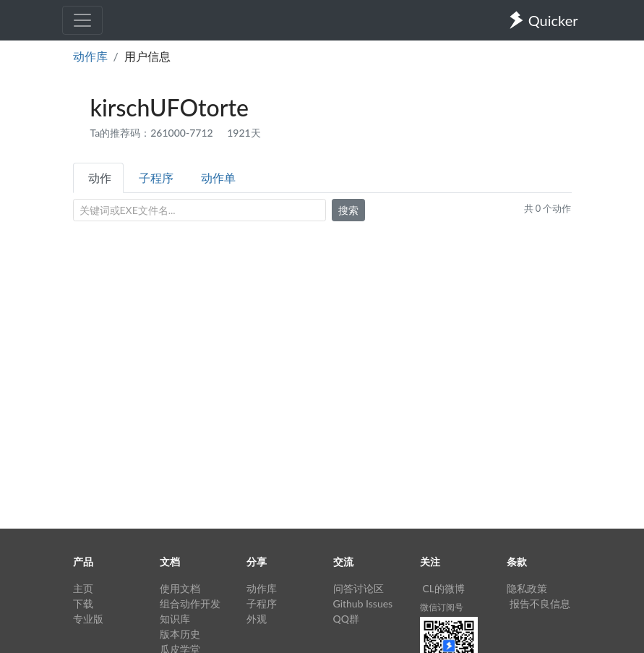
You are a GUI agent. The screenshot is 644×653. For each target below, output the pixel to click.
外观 (257, 619)
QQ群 (346, 619)
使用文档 (180, 588)
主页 (83, 588)
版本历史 (180, 634)
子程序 (156, 178)
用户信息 (147, 56)
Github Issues (363, 603)
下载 (83, 603)
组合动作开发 (190, 603)
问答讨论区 (359, 588)
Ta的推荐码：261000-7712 (153, 133)
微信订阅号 (442, 607)
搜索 (348, 210)
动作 (100, 178)
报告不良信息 (540, 603)
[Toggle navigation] (82, 20)
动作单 (218, 178)
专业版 (88, 619)
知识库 (175, 619)
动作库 (90, 56)
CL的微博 (444, 588)
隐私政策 (527, 588)
